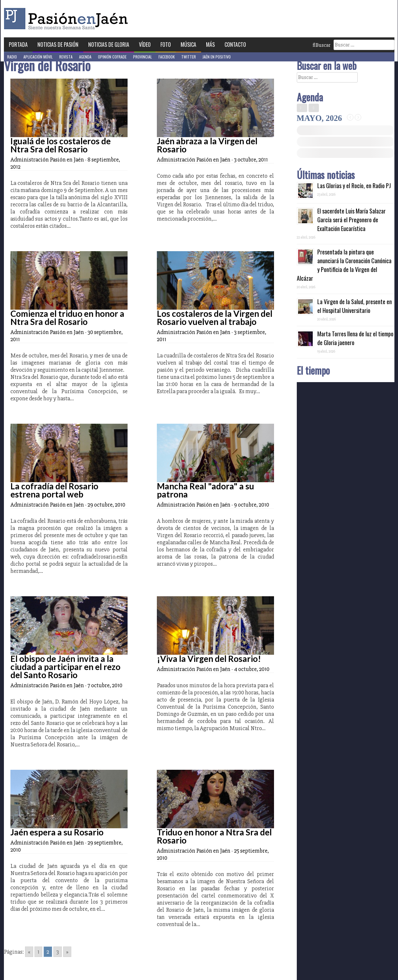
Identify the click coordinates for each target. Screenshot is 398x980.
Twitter (189, 57)
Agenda (85, 57)
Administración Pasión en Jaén (47, 160)
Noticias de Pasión (58, 45)
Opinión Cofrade (112, 57)
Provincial (143, 57)
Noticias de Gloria (109, 45)
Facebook (167, 57)
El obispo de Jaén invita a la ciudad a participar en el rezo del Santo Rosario (65, 667)
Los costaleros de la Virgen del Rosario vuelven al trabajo (215, 318)
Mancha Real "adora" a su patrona (206, 490)
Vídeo (145, 45)
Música (188, 45)
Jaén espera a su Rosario (57, 832)
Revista (66, 57)
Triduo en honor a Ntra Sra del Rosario (214, 836)
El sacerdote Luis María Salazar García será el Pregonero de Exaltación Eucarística (351, 220)
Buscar (322, 45)
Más (210, 45)
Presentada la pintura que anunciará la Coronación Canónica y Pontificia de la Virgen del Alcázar (344, 265)
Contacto (235, 45)
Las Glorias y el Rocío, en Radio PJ (354, 186)
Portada (18, 45)
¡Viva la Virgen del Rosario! (209, 659)
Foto (166, 45)
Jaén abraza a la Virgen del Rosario (207, 145)
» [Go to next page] (67, 952)
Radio (12, 57)
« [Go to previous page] (29, 952)
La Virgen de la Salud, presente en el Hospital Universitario (355, 306)
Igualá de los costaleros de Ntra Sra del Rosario (61, 145)
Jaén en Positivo (217, 57)
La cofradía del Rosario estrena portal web (54, 490)
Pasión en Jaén (68, 19)
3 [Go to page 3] (58, 952)
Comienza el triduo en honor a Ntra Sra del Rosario (67, 318)
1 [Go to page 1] (38, 952)
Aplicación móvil (38, 57)
